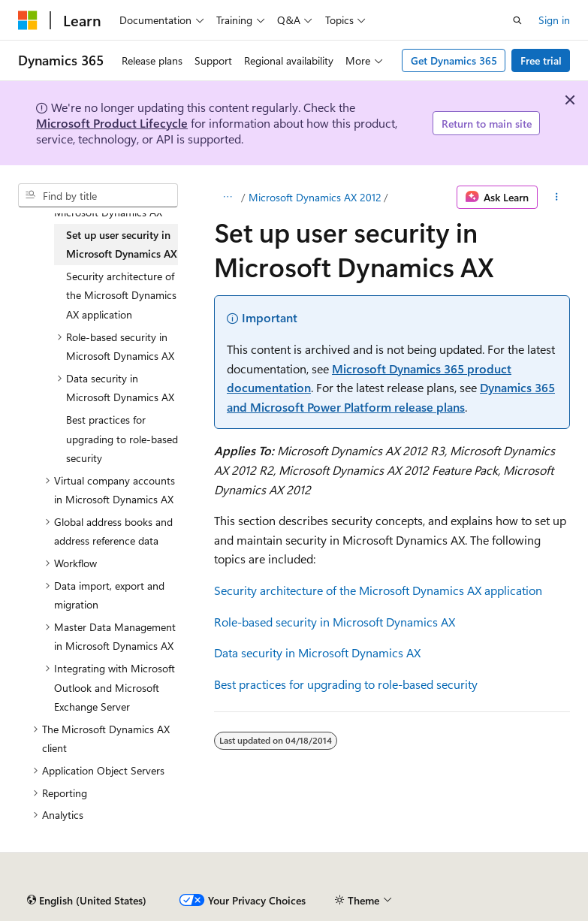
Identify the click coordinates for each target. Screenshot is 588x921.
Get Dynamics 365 (454, 60)
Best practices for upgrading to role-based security (346, 684)
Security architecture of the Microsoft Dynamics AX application (378, 590)
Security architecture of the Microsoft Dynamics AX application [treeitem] (121, 295)
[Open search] (517, 20)
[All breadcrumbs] (227, 198)
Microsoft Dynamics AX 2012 (315, 197)
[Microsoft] (28, 20)
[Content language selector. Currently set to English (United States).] (87, 901)
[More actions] (557, 198)
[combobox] (98, 195)
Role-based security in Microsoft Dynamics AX (335, 622)
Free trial (541, 60)
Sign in (554, 20)
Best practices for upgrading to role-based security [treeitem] (122, 439)
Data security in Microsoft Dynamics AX (317, 652)
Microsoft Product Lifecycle (112, 123)
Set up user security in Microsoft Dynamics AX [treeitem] (122, 245)
